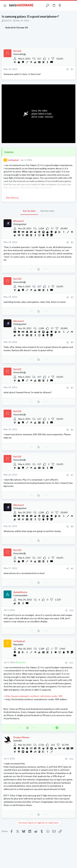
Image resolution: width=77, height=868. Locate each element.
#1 (72, 69)
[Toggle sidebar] (66, 6)
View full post (12, 198)
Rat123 (8, 21)
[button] (5, 6)
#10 (71, 610)
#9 (72, 569)
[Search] (73, 6)
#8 (72, 526)
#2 (72, 242)
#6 (72, 430)
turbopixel (13, 160)
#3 (72, 297)
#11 (71, 663)
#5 (72, 388)
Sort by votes (47, 211)
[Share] (67, 69)
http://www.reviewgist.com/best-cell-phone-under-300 (34, 696)
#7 (72, 475)
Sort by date (29, 211)
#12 (71, 759)
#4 (72, 342)
